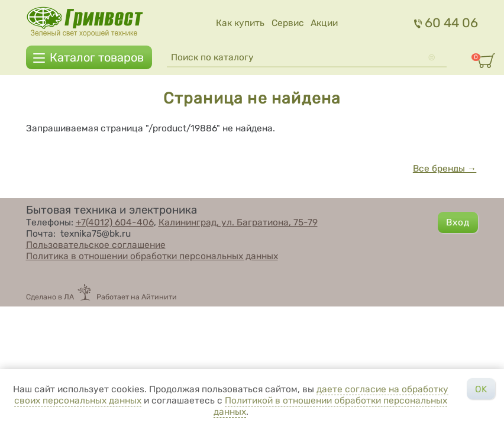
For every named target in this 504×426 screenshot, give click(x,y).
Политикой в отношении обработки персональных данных (331, 406)
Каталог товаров (97, 57)
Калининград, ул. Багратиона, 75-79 (238, 222)
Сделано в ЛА (50, 297)
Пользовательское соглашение (96, 245)
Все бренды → (445, 168)
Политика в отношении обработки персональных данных (152, 256)
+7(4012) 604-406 (115, 222)
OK (481, 389)
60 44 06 (446, 23)
